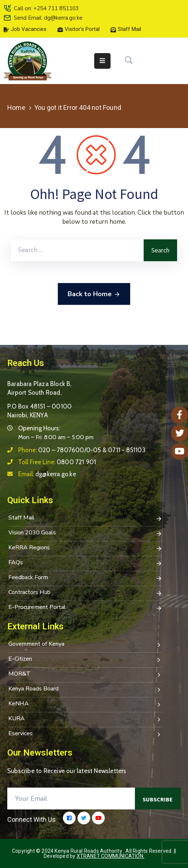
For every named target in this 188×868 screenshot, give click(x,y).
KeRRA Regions (85, 548)
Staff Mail (85, 518)
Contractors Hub (85, 593)
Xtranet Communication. (111, 856)
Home (16, 107)
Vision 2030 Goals (85, 533)
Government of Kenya (85, 645)
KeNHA (85, 704)
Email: (47, 474)
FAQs (85, 563)
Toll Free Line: (57, 462)
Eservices (85, 734)
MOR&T (85, 674)
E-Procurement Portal (85, 608)
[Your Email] (71, 799)
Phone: (82, 450)
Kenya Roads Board (85, 689)
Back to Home (94, 294)
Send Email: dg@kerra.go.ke (48, 18)
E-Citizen (85, 660)
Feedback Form (85, 578)
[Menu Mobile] (102, 61)
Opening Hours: (39, 428)
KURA (85, 719)
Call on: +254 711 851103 (46, 8)
